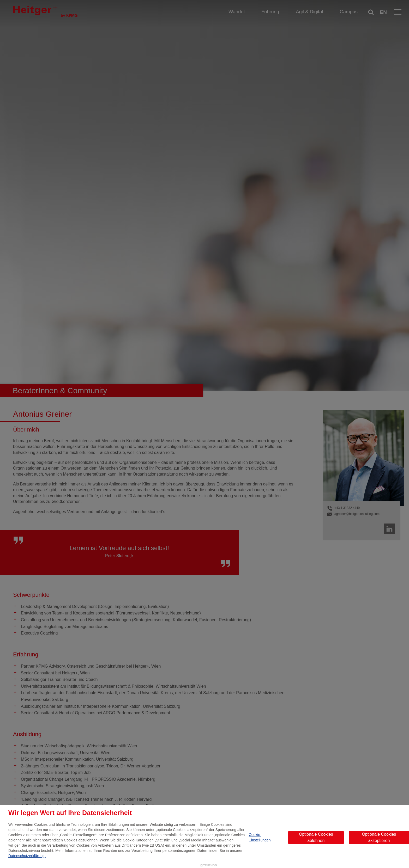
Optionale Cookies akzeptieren (379, 837)
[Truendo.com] (209, 865)
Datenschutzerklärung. (27, 856)
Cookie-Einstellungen (260, 837)
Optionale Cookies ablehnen (316, 837)
